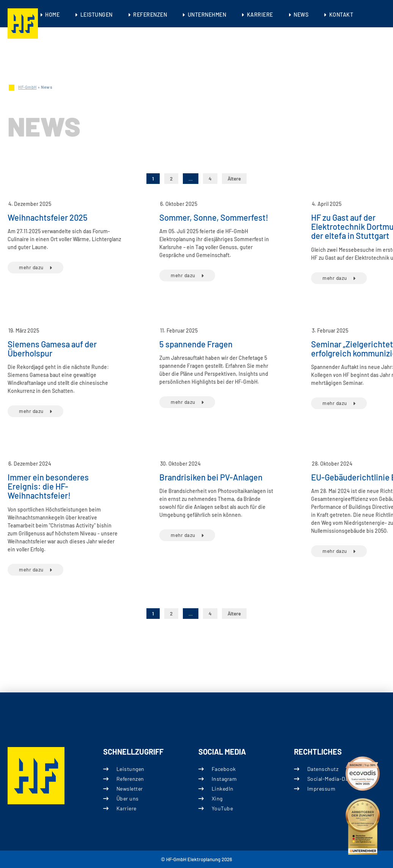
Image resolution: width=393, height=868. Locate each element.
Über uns (127, 798)
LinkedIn (223, 788)
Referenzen (150, 15)
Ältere (234, 179)
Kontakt (341, 15)
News (301, 15)
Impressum (321, 788)
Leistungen (97, 15)
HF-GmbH (28, 87)
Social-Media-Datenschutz (340, 778)
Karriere (260, 15)
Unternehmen (207, 15)
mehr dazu (31, 267)
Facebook (224, 768)
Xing (217, 798)
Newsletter (129, 788)
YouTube (222, 808)
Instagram (224, 778)
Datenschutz (323, 768)
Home (52, 15)
